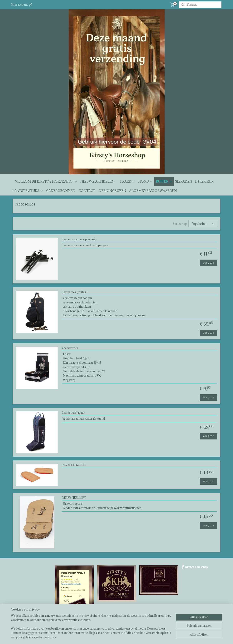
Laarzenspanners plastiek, (79, 239)
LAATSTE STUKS (28, 191)
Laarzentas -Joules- (74, 292)
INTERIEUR (204, 181)
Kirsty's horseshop (195, 567)
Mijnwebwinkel (159, 637)
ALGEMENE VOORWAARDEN (153, 191)
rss (114, 637)
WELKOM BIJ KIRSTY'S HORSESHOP (46, 181)
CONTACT (87, 191)
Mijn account (22, 5)
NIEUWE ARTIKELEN (97, 181)
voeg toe (208, 263)
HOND (146, 181)
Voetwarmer (70, 348)
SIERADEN (184, 181)
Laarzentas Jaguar (73, 413)
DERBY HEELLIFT (74, 498)
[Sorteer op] (203, 224)
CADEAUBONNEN (61, 191)
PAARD (128, 181)
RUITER (164, 181)
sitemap (107, 637)
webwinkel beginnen (127, 637)
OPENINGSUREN (112, 191)
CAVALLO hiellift (74, 465)
